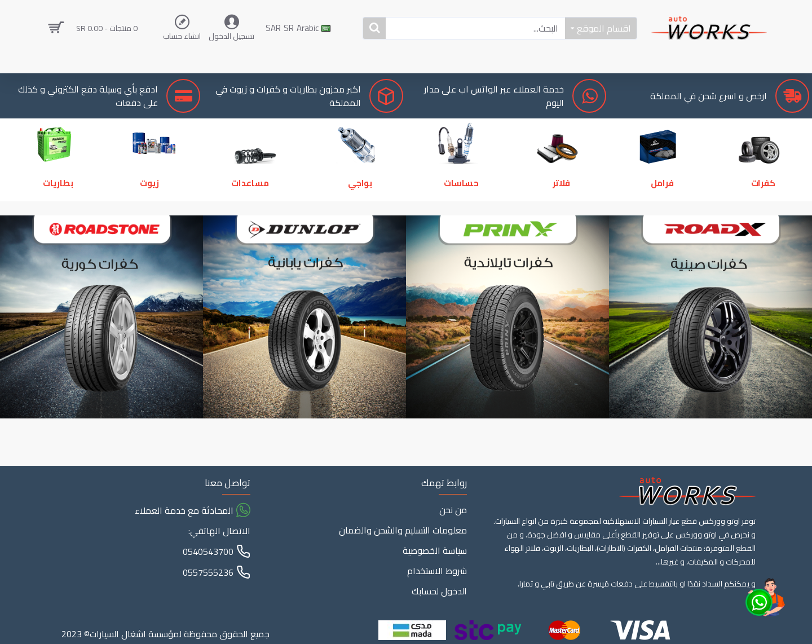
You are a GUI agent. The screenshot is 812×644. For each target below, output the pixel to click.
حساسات (463, 208)
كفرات (765, 208)
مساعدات (248, 208)
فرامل (665, 208)
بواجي (363, 208)
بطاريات (60, 208)
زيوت (147, 208)
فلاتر (564, 208)
